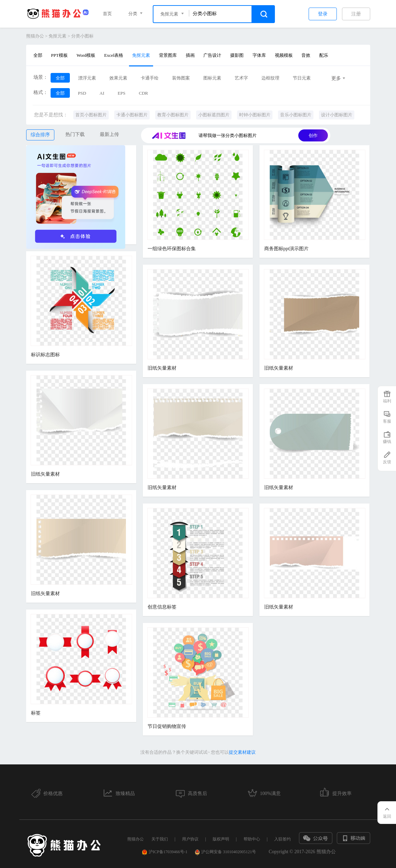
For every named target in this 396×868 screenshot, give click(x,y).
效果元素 (118, 78)
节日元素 (302, 78)
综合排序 (40, 135)
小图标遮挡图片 (214, 115)
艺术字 (241, 78)
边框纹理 (270, 78)
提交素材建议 (242, 752)
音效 (306, 55)
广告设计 (212, 55)
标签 (36, 713)
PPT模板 (59, 55)
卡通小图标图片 (132, 115)
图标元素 (212, 78)
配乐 (324, 55)
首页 (107, 14)
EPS (121, 93)
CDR (143, 93)
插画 (190, 55)
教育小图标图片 (173, 115)
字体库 (259, 55)
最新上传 (109, 134)
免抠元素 (57, 36)
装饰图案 (181, 78)
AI (102, 93)
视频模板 (284, 55)
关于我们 (160, 839)
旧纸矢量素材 (162, 368)
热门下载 (75, 134)
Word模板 (86, 55)
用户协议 (190, 839)
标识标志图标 (45, 355)
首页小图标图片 (91, 115)
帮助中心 (252, 839)
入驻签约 (282, 839)
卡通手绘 (150, 78)
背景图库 (168, 55)
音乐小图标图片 (296, 115)
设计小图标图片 (337, 115)
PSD (82, 93)
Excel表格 (114, 55)
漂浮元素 (87, 78)
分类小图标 (82, 36)
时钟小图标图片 (255, 115)
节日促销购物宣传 (167, 726)
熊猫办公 (35, 36)
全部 (38, 55)
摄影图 (237, 55)
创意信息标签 (162, 607)
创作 (313, 135)
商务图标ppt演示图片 (287, 249)
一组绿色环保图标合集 (172, 249)
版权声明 (221, 839)
